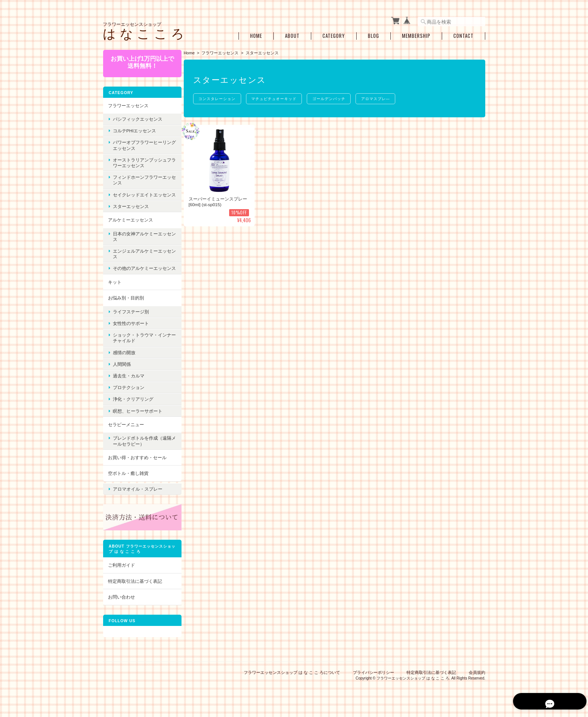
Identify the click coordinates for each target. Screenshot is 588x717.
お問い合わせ (121, 603)
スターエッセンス (130, 210)
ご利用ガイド (121, 571)
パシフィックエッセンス (137, 118)
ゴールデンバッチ (333, 97)
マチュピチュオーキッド (277, 97)
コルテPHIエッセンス (134, 129)
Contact (463, 35)
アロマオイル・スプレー (137, 497)
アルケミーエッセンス (130, 224)
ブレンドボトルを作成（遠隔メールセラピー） (139, 451)
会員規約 (477, 679)
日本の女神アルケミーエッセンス (139, 240)
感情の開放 (124, 362)
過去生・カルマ (128, 385)
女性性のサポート (130, 333)
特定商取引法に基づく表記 (135, 588)
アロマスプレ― (381, 97)
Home (256, 35)
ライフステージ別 (130, 321)
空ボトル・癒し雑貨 (128, 483)
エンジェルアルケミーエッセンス (139, 258)
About (292, 35)
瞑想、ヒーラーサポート (137, 421)
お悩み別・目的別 (126, 308)
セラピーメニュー (126, 434)
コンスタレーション (219, 97)
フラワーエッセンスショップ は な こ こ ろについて (292, 679)
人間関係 (121, 374)
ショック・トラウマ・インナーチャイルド (139, 347)
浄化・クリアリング (133, 409)
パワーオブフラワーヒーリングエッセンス (139, 144)
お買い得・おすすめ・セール (137, 467)
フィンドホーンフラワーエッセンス (139, 178)
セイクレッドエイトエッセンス (139, 196)
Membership (416, 35)
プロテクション (128, 397)
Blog (373, 35)
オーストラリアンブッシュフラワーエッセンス (139, 161)
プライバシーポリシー (373, 679)
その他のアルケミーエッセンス (139, 275)
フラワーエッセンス (222, 51)
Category (334, 35)
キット (114, 292)
